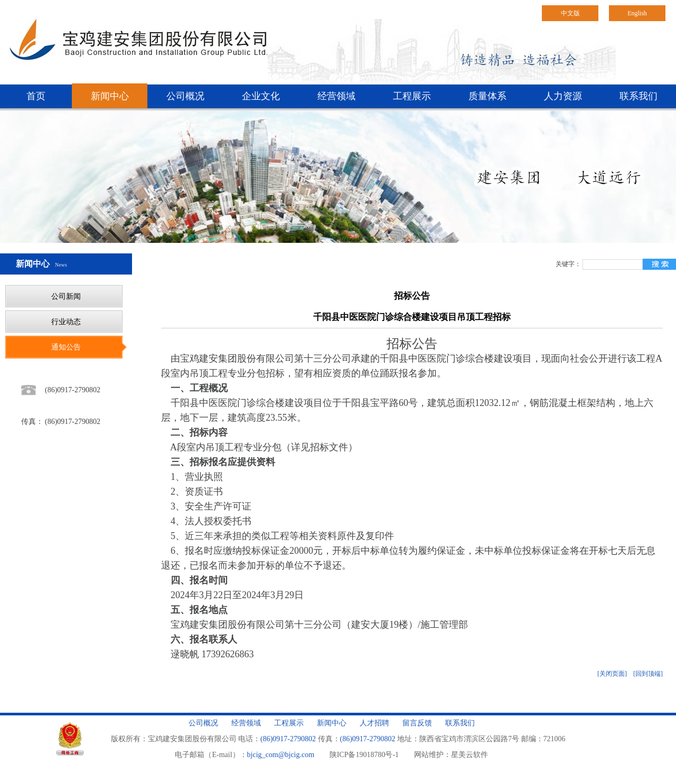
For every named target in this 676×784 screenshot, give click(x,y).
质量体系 (487, 96)
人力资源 (563, 96)
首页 (36, 96)
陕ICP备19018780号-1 (364, 755)
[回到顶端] (648, 674)
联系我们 (639, 96)
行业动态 (66, 322)
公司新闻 (66, 296)
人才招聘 (374, 723)
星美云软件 (470, 755)
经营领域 (336, 96)
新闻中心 (110, 96)
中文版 (570, 13)
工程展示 (412, 96)
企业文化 (261, 96)
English (637, 13)
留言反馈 (417, 723)
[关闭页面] (612, 674)
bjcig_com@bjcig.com (281, 755)
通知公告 (66, 347)
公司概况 (185, 96)
